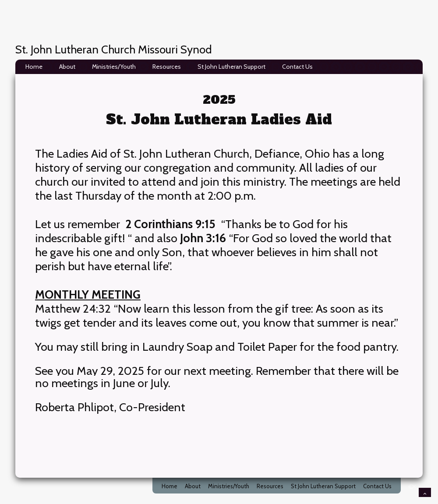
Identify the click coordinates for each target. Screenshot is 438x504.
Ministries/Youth (114, 67)
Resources (167, 67)
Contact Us (297, 67)
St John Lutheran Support (231, 67)
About (67, 67)
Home (34, 67)
